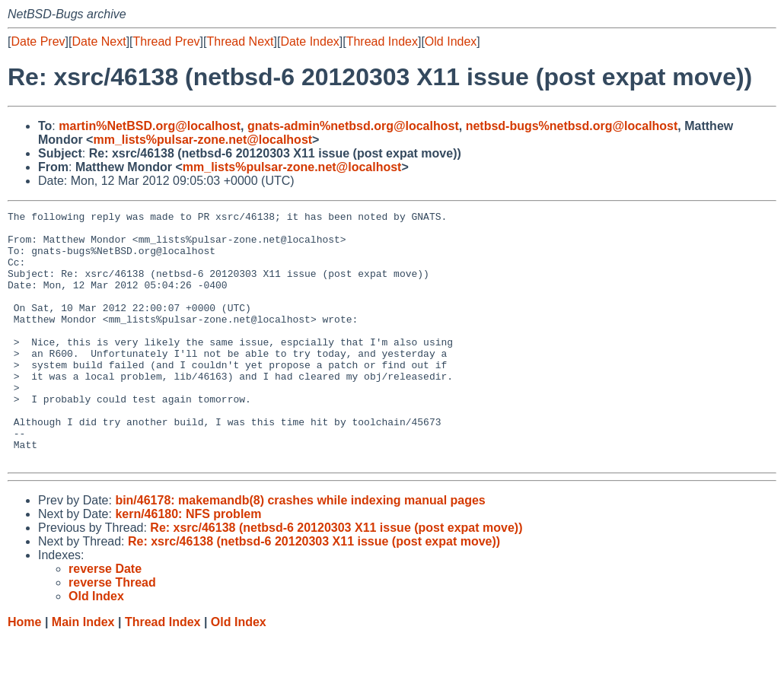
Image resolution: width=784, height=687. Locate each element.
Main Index (83, 672)
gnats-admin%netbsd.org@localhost (353, 126)
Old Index (451, 41)
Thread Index (382, 41)
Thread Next (240, 41)
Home (24, 672)
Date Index (309, 41)
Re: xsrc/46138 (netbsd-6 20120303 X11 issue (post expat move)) (336, 578)
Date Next (99, 41)
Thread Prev (167, 41)
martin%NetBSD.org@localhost (150, 126)
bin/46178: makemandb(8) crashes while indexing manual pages (300, 550)
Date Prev (38, 41)
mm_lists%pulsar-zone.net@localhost (202, 140)
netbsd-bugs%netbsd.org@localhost (572, 126)
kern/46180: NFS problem (188, 564)
